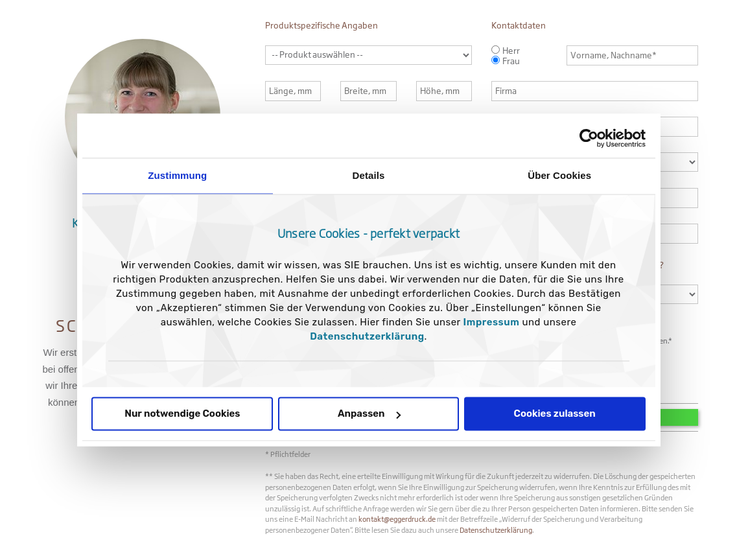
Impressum (492, 323)
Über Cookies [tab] (559, 175)
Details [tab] (369, 175)
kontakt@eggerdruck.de (397, 519)
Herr (511, 51)
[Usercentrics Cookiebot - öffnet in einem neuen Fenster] (589, 138)
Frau (511, 61)
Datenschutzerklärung (367, 337)
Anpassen (369, 414)
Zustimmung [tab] (177, 175)
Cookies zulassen (555, 414)
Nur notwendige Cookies (182, 414)
